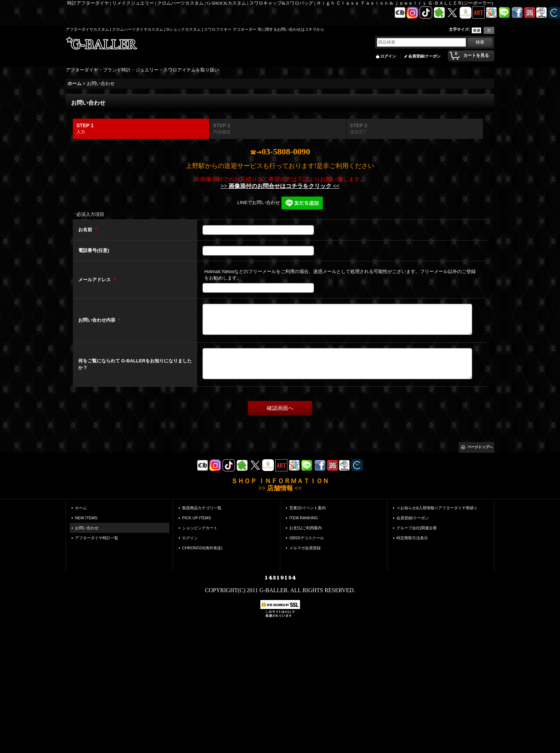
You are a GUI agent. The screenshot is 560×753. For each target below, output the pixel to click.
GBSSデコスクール (307, 538)
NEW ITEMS (86, 518)
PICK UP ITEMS (197, 518)
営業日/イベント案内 (307, 508)
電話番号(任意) (94, 250)
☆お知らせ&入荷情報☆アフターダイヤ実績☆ (437, 508)
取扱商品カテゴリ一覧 (202, 508)
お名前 (86, 230)
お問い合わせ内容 (97, 320)
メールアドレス (95, 280)
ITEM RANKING (304, 518)
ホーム (81, 508)
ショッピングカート (200, 528)
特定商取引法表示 (412, 538)
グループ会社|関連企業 (417, 528)
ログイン (388, 56)
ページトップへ (480, 447)
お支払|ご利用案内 (306, 528)
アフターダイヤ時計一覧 (97, 538)
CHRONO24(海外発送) (202, 548)
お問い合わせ (87, 528)
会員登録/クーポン (424, 56)
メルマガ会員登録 (305, 548)
